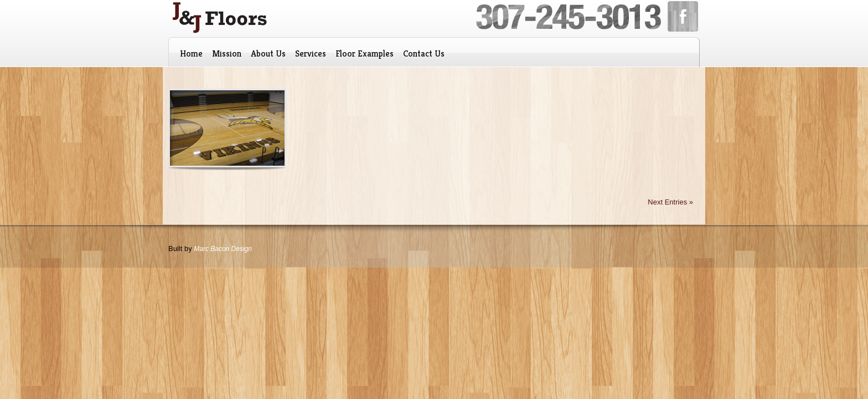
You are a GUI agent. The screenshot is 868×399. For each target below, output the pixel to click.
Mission (227, 53)
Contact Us (424, 53)
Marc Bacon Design (223, 249)
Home (191, 53)
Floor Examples (365, 53)
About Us (268, 53)
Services (311, 53)
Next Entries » (670, 202)
